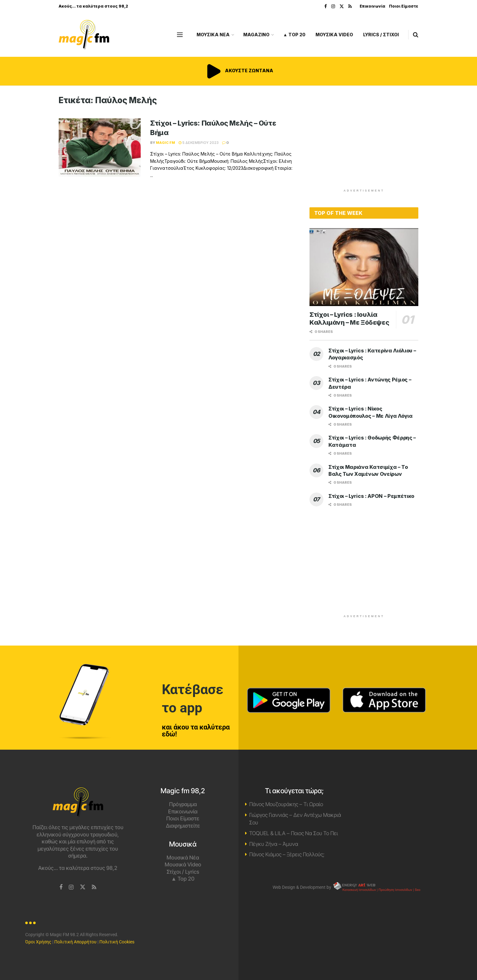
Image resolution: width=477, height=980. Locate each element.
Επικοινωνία (372, 6)
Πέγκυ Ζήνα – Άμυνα (274, 844)
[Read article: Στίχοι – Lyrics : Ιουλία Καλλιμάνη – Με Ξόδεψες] (364, 267)
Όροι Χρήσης (38, 942)
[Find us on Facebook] (61, 887)
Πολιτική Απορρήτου (75, 942)
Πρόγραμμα (183, 804)
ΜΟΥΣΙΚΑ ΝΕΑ (213, 35)
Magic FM (165, 143)
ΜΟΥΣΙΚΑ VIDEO (334, 35)
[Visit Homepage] (84, 35)
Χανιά (399, 811)
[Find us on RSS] (94, 887)
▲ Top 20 (294, 35)
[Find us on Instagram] (71, 887)
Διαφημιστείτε (183, 826)
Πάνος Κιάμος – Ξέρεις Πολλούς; (287, 854)
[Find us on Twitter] (83, 887)
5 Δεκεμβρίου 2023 (199, 143)
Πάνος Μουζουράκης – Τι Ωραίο (286, 804)
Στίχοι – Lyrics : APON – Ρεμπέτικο (371, 496)
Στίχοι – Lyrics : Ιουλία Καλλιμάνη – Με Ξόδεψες (349, 319)
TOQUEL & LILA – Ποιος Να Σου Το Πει (294, 833)
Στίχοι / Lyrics (183, 872)
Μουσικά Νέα (183, 858)
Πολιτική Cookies (117, 942)
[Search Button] (416, 35)
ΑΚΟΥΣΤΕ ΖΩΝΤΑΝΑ (238, 71)
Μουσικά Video (183, 865)
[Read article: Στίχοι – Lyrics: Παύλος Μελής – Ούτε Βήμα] (100, 148)
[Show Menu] (180, 35)
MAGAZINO (256, 35)
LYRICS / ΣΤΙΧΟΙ (381, 35)
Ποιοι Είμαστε (404, 6)
